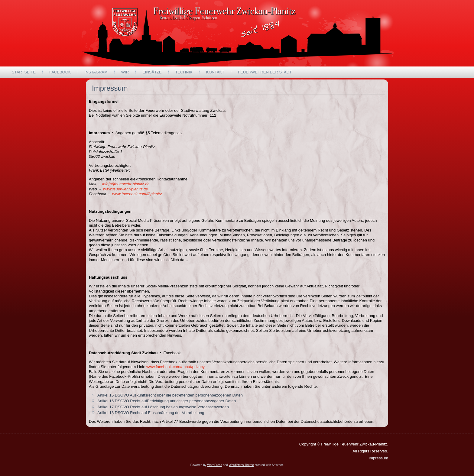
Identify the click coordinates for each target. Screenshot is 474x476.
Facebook (60, 72)
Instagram (96, 72)
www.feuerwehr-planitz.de (126, 189)
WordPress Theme (241, 465)
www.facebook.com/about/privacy (175, 367)
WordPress (214, 465)
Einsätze (152, 72)
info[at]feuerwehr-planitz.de (126, 184)
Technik (184, 72)
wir (125, 72)
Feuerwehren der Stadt (265, 72)
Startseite (24, 72)
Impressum (378, 458)
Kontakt (215, 72)
